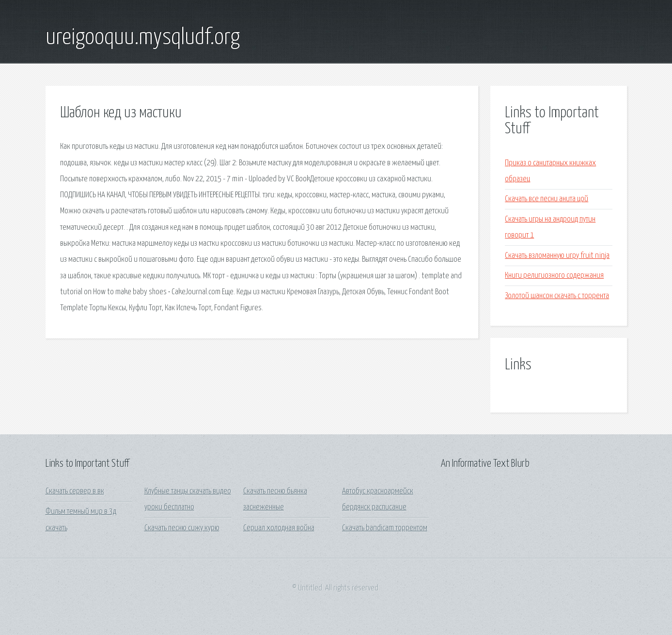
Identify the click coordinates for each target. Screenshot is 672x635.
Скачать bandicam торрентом (385, 528)
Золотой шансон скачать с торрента (557, 296)
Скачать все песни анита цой (547, 199)
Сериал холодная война (279, 528)
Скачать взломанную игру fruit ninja (557, 256)
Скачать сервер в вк (75, 491)
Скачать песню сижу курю (182, 528)
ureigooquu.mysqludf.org (143, 38)
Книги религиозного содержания (554, 276)
